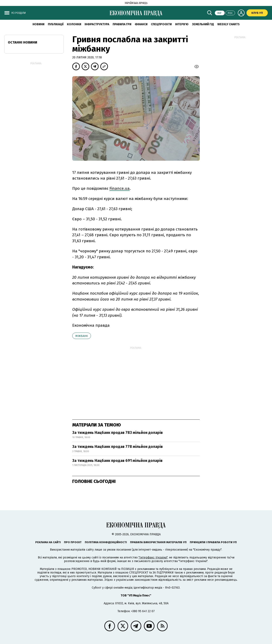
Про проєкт (73, 542)
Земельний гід (203, 24)
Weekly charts (229, 24)
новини (38, 24)
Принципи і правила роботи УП (213, 542)
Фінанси (141, 24)
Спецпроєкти (161, 24)
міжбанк (82, 336)
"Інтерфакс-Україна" (153, 558)
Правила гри (122, 24)
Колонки (74, 24)
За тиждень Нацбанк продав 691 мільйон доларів (117, 461)
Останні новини (23, 42)
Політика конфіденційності (106, 542)
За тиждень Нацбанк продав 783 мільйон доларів (118, 433)
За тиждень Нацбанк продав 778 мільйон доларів (118, 447)
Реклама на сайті (48, 542)
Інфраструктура (97, 24)
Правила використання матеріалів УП (158, 542)
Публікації (56, 24)
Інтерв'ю (182, 24)
